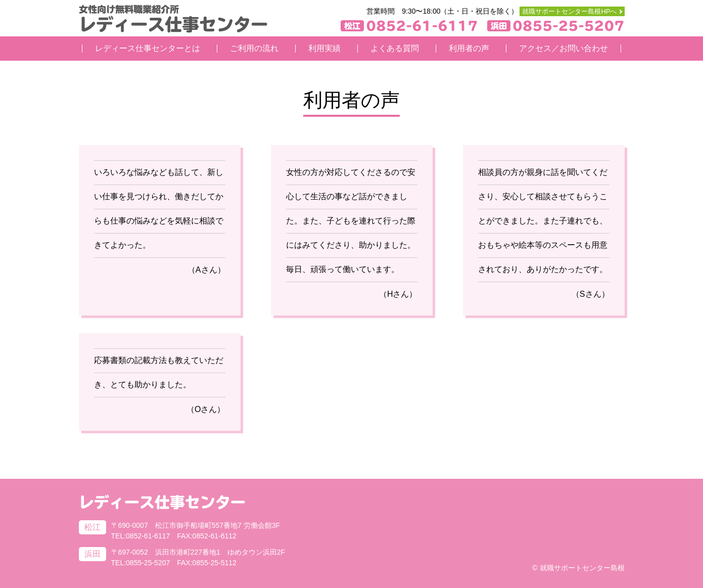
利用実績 (324, 48)
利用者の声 (469, 48)
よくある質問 (395, 48)
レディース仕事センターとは (148, 48)
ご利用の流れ (254, 48)
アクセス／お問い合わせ (564, 48)
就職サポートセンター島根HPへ (569, 11)
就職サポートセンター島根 (582, 568)
